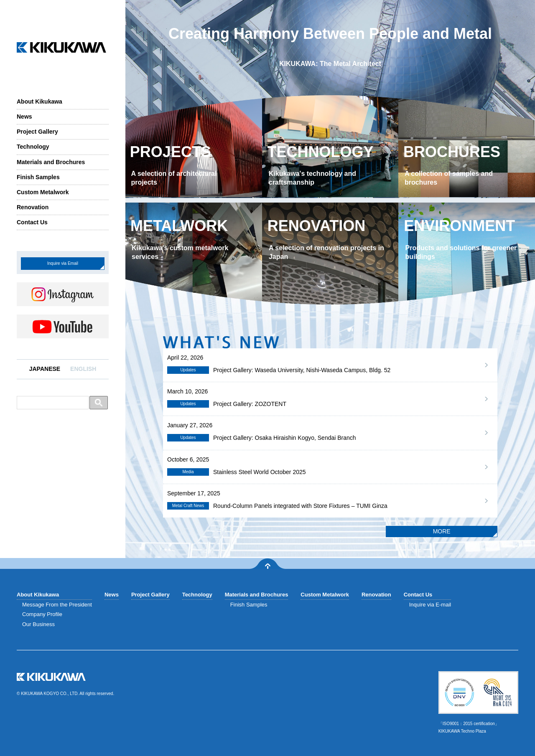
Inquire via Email (63, 263)
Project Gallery (37, 132)
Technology (33, 147)
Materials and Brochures (51, 162)
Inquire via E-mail (430, 605)
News (24, 117)
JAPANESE (45, 369)
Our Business (38, 624)
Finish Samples (38, 177)
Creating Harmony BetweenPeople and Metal (330, 48)
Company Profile (42, 614)
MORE (442, 531)
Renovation (33, 207)
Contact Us (32, 222)
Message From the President (57, 605)
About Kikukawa (39, 101)
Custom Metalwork (43, 192)
